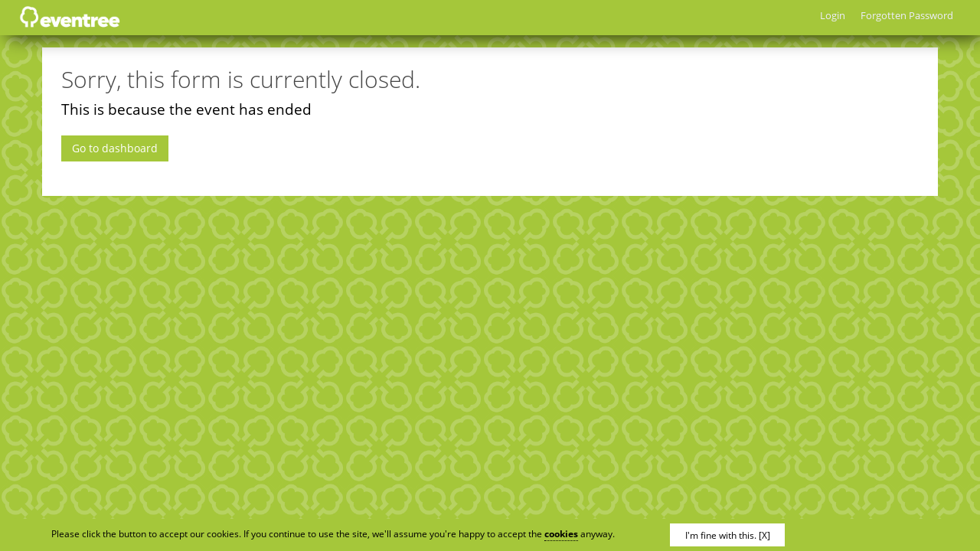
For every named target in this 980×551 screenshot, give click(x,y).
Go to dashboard (115, 148)
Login (833, 15)
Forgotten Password (907, 15)
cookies (561, 534)
